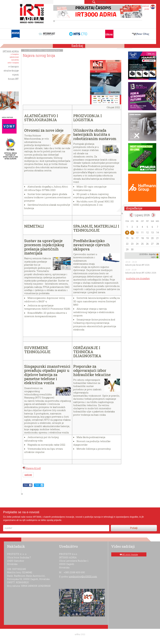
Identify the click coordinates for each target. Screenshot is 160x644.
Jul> (153, 215)
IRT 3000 (33, 15)
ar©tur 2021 (80, 634)
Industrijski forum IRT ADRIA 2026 (141, 273)
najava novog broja (52, 50)
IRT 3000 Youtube (130, 554)
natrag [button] (28, 475)
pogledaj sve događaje (138, 278)
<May (131, 215)
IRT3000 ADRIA (36, 50)
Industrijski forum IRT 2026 (137, 265)
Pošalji (134, 528)
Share (26, 485)
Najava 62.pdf (33, 468)
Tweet (37, 485)
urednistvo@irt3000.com (83, 576)
